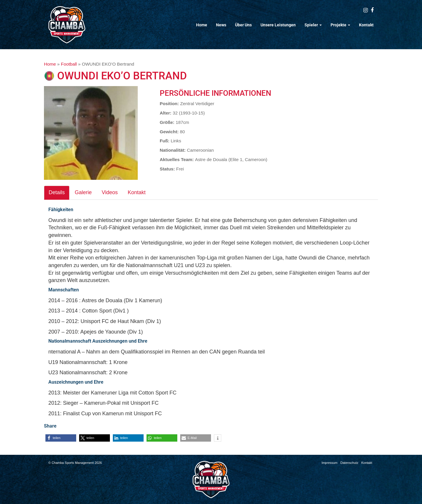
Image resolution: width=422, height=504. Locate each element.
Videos (110, 192)
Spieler (313, 25)
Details (57, 192)
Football (69, 64)
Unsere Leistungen (278, 25)
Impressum (329, 463)
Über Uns (243, 25)
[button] (61, 438)
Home (202, 25)
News (221, 25)
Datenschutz (349, 463)
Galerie (83, 192)
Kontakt (366, 25)
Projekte (340, 25)
